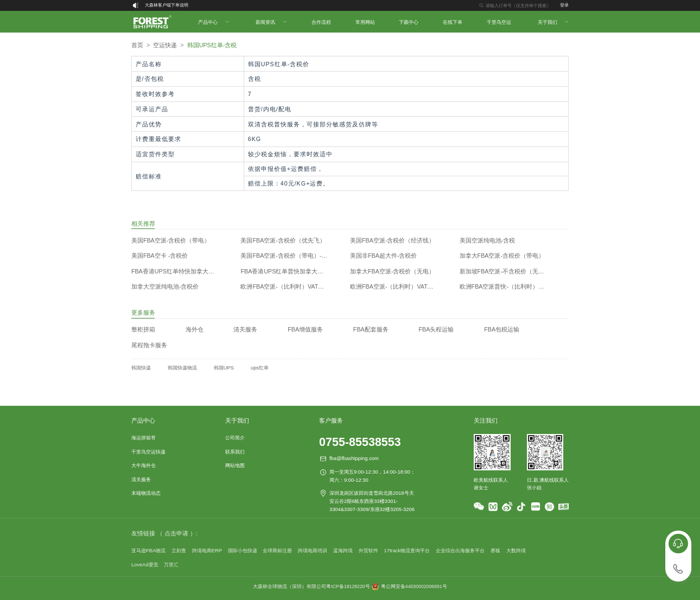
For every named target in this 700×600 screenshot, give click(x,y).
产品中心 (143, 420)
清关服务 (245, 329)
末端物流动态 (146, 493)
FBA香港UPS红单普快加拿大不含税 (288, 271)
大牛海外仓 (144, 465)
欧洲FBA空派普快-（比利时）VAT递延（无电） (511, 286)
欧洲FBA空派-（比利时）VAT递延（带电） (401, 286)
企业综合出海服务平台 (460, 550)
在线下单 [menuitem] (453, 22)
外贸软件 (368, 550)
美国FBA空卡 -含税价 (160, 256)
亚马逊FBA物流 (148, 550)
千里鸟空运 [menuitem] (499, 22)
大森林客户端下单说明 (167, 5)
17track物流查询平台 (407, 550)
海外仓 (195, 329)
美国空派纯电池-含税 (488, 240)
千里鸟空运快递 (148, 452)
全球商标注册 (277, 550)
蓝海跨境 (343, 550)
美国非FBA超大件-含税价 (384, 256)
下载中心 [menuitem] (409, 22)
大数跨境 (516, 550)
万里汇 (171, 564)
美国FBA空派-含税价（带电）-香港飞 (290, 256)
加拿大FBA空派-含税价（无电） (393, 271)
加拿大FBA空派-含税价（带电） (502, 256)
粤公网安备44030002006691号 (414, 586)
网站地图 (235, 465)
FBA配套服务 (371, 329)
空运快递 (165, 45)
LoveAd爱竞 (145, 564)
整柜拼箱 (143, 329)
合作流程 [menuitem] (321, 22)
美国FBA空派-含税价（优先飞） (283, 240)
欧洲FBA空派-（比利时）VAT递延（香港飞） (291, 286)
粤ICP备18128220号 (348, 586)
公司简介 (235, 438)
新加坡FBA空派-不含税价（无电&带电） (511, 271)
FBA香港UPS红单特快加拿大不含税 (179, 271)
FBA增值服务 (305, 329)
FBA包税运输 (502, 329)
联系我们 (235, 452)
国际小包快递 (243, 550)
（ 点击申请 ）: (177, 533)
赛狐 (495, 550)
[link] (137, 45)
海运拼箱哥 (144, 438)
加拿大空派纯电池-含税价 (165, 286)
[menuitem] (213, 22)
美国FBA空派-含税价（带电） (171, 240)
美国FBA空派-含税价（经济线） (393, 240)
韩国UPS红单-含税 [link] (212, 45)
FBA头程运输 (437, 329)
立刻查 (179, 550)
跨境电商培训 (313, 550)
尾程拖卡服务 (149, 345)
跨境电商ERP (207, 550)
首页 (137, 45)
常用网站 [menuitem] (365, 22)
